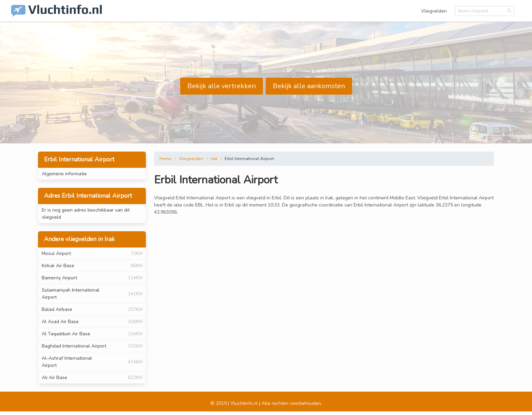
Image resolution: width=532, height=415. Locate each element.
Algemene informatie (64, 174)
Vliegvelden (434, 11)
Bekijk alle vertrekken (222, 86)
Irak (214, 159)
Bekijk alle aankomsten (309, 86)
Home (166, 159)
